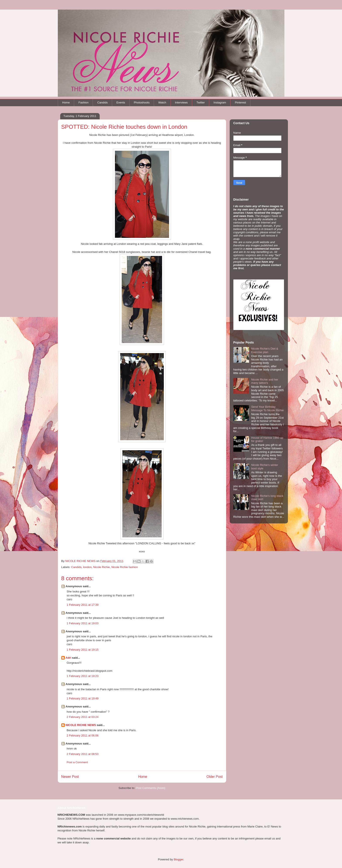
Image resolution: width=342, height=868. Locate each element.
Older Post (215, 777)
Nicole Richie (101, 567)
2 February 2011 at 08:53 (83, 754)
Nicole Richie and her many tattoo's (265, 381)
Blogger (178, 859)
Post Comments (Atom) (151, 788)
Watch (162, 102)
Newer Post (70, 777)
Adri (68, 658)
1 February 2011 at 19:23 (83, 676)
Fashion (84, 102)
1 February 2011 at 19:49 (83, 698)
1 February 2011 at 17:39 (83, 605)
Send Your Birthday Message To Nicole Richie (268, 409)
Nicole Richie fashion (124, 567)
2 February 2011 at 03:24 (83, 717)
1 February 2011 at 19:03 (83, 623)
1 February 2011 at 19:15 (83, 650)
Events (121, 102)
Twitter (201, 102)
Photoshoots (142, 102)
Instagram (220, 102)
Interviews (181, 102)
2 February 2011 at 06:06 (83, 735)
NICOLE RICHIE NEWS (81, 725)
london (87, 567)
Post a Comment (77, 762)
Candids (103, 102)
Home (66, 102)
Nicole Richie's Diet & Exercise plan (265, 350)
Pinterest (240, 102)
